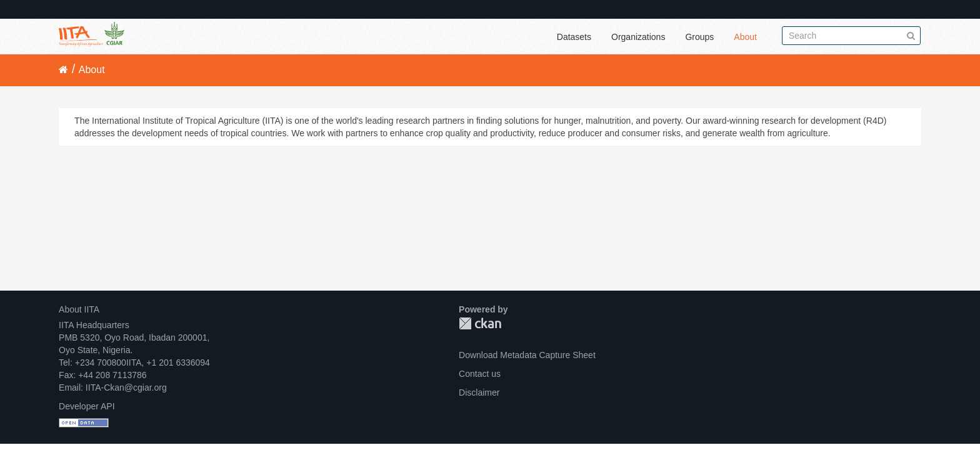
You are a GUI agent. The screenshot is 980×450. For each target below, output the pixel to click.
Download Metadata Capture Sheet (527, 355)
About (745, 37)
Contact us (480, 374)
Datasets (574, 37)
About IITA (79, 309)
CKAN (480, 323)
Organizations (638, 37)
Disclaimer (479, 392)
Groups (699, 37)
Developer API (87, 406)
